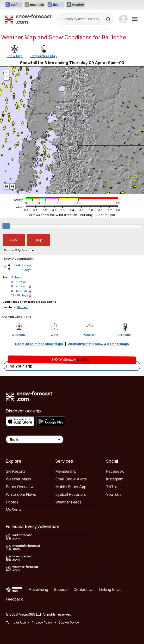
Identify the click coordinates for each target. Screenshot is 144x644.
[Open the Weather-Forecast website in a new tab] (76, 5)
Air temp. (125, 335)
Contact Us (83, 589)
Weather (90, 335)
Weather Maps (18, 479)
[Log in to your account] (123, 19)
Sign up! (23, 307)
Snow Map (15, 56)
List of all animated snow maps (39, 344)
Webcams (19, 335)
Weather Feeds (68, 502)
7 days (26, 270)
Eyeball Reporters (71, 494)
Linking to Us (110, 589)
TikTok (112, 487)
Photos (12, 502)
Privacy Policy (42, 622)
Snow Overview (20, 487)
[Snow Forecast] (28, 19)
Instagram (115, 479)
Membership (66, 471)
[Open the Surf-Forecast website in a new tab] (13, 5)
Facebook (115, 471)
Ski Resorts (16, 471)
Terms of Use (16, 622)
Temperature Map (43, 56)
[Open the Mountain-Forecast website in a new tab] (34, 5)
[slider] (6, 226)
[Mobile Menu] (135, 19)
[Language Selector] (35, 439)
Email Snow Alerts (71, 479)
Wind (54, 335)
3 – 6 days (18, 282)
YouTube (114, 494)
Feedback (14, 599)
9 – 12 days (19, 291)
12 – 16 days (20, 295)
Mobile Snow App (71, 487)
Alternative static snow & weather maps (98, 344)
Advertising (38, 589)
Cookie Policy (69, 622)
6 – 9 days (18, 286)
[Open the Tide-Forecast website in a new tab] (56, 5)
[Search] (109, 19)
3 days (26, 265)
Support (61, 589)
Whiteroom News (21, 494)
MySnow (14, 510)
